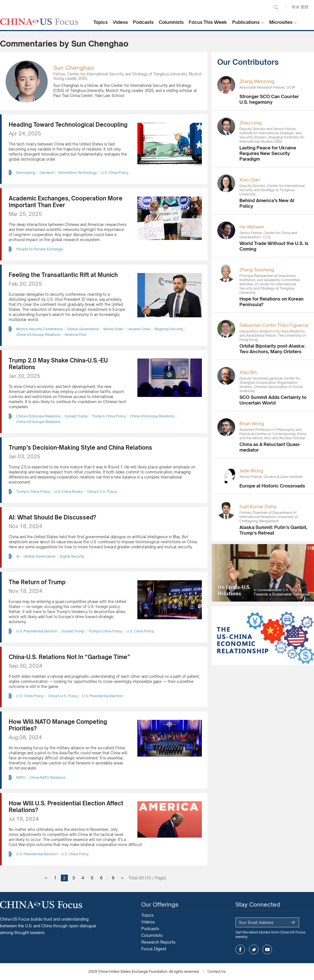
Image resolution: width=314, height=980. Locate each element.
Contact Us (217, 971)
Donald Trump (76, 416)
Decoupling (26, 173)
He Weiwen (252, 227)
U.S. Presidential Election (37, 631)
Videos (120, 22)
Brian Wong (252, 424)
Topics (101, 22)
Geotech (47, 173)
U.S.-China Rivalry (69, 492)
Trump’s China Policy (109, 416)
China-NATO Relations (48, 777)
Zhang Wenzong (257, 81)
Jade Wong (251, 471)
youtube (267, 949)
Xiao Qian (250, 180)
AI (18, 556)
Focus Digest (154, 949)
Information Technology (78, 173)
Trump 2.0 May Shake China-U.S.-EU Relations (58, 364)
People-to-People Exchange (40, 249)
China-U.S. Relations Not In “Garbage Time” (70, 657)
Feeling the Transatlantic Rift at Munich (63, 275)
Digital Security (72, 556)
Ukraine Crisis (139, 329)
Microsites (281, 22)
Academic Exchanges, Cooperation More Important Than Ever (66, 202)
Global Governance (83, 329)
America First (75, 335)
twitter (254, 949)
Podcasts (143, 22)
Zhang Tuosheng (257, 270)
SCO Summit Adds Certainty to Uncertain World (273, 400)
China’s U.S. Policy (102, 492)
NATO (21, 777)
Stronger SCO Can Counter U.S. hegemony (269, 99)
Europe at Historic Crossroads (272, 486)
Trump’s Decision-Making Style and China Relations (80, 448)
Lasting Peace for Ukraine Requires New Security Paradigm (268, 153)
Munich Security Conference (40, 329)
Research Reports (158, 942)
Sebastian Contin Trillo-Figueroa (274, 325)
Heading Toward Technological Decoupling (68, 125)
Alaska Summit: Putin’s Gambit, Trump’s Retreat (273, 530)
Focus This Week (208, 22)
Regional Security (169, 329)
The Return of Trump (37, 582)
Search (276, 7)
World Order (113, 329)
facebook (240, 949)
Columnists (171, 22)
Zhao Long (250, 123)
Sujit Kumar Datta (258, 507)
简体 (295, 7)
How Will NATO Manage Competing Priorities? (58, 725)
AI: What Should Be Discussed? (52, 517)
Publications (246, 22)
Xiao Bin (248, 372)
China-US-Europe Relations (38, 335)
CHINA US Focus (39, 22)
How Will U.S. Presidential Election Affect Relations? (66, 807)
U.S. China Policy (115, 173)
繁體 (304, 7)
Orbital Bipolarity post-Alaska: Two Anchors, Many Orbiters (272, 349)
